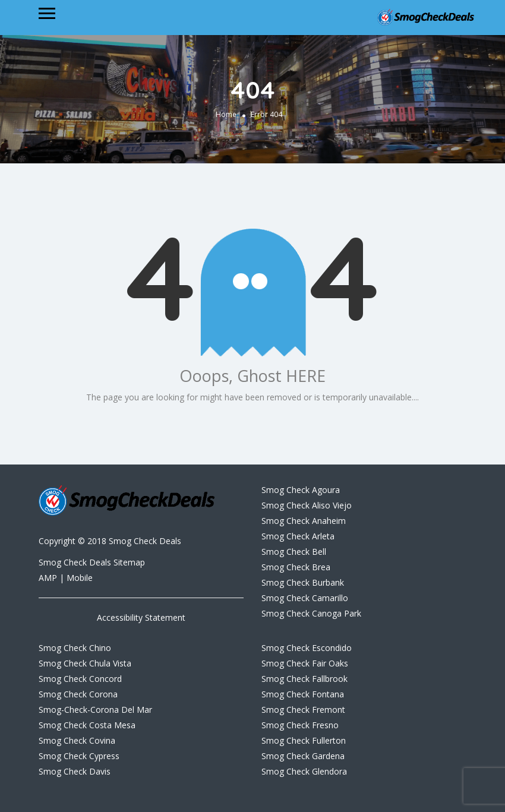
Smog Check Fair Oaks (305, 663)
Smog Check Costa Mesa (87, 725)
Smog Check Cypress (79, 756)
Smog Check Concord (80, 679)
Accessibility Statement (141, 617)
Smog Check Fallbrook (304, 679)
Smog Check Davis (75, 771)
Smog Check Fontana (303, 694)
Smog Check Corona (78, 694)
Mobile (80, 578)
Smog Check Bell (294, 552)
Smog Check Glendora (304, 771)
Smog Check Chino (75, 648)
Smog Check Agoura (301, 490)
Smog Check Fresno (300, 725)
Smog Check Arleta (298, 536)
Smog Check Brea (296, 567)
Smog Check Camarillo (305, 598)
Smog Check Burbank (303, 582)
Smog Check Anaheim (304, 521)
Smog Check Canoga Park (311, 613)
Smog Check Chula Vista (85, 663)
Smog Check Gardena (303, 756)
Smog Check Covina (77, 740)
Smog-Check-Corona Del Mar (95, 710)
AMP (49, 578)
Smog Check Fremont (303, 710)
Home (226, 114)
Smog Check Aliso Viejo (307, 505)
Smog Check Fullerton (304, 740)
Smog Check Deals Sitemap (92, 562)
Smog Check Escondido (307, 648)
